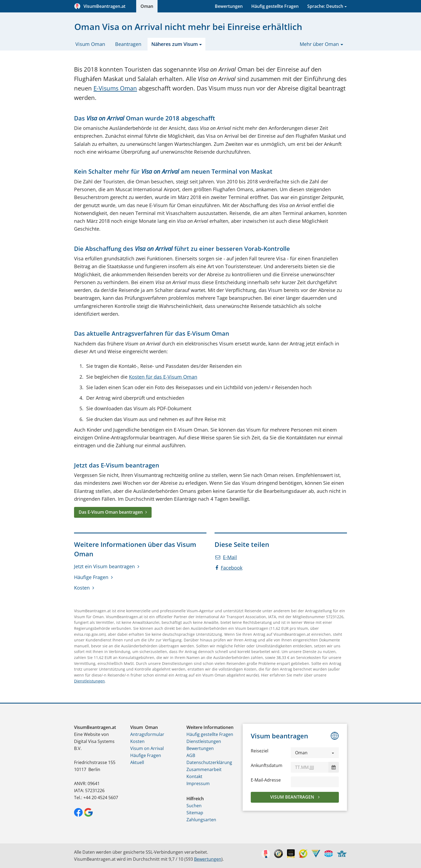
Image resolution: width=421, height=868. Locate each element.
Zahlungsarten (201, 820)
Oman (147, 6)
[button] (315, 753)
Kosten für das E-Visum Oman (163, 377)
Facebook (229, 568)
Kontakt (194, 776)
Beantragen (128, 44)
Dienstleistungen (89, 681)
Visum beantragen (293, 797)
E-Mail (226, 557)
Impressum (198, 783)
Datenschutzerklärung (209, 762)
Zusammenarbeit (204, 769)
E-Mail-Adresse (266, 780)
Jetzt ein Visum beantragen (104, 566)
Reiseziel (260, 751)
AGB (191, 755)
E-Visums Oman (115, 88)
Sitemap (195, 813)
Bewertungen (229, 6)
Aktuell (137, 762)
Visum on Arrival (147, 748)
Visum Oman (90, 44)
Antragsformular (147, 734)
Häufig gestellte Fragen (275, 6)
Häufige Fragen (91, 577)
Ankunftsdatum (267, 765)
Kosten (82, 588)
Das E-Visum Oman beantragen (111, 512)
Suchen (194, 806)
